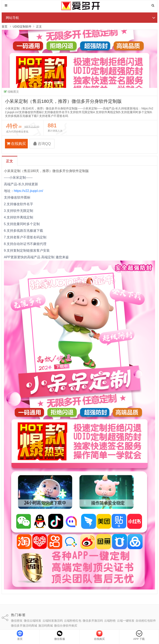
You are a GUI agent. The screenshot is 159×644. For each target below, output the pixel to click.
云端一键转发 (126, 621)
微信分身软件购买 (66, 626)
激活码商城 (46, 626)
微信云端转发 (33, 621)
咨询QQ (42, 144)
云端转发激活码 (53, 621)
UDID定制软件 (22, 27)
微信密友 (17, 621)
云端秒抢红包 (73, 621)
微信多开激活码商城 (24, 626)
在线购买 (16, 144)
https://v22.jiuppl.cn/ (29, 191)
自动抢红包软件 (146, 621)
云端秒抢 (110, 621)
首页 (5, 27)
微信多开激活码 (93, 621)
